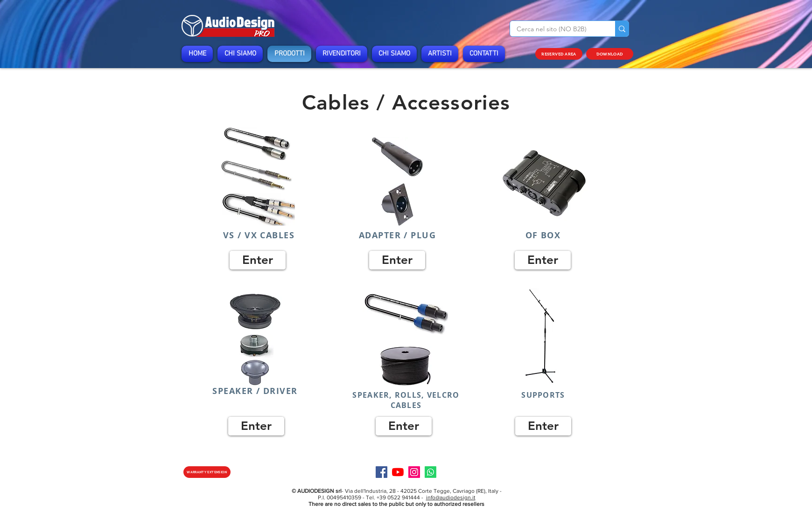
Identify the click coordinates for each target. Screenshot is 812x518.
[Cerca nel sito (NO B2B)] (556, 29)
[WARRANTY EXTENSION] (207, 472)
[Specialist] (430, 472)
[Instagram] (414, 472)
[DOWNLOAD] (610, 54)
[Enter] (258, 260)
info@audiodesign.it (451, 497)
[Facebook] (381, 472)
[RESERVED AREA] (559, 54)
